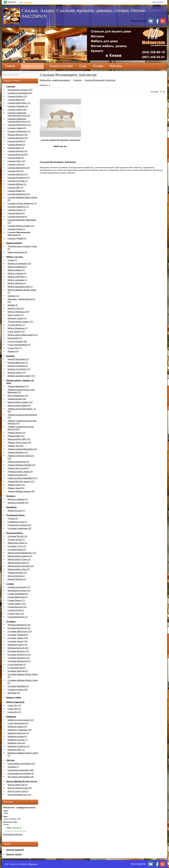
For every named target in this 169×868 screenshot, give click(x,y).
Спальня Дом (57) (16, 171)
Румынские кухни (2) (17, 522)
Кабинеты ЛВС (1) (16, 750)
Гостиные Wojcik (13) (17, 536)
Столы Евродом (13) (17, 664)
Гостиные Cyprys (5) (17, 546)
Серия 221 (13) (14, 705)
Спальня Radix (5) (16, 148)
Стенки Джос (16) (16, 613)
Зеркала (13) (13, 351)
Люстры (10, 760)
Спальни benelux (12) (17, 96)
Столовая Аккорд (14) (17, 641)
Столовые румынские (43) (19, 528)
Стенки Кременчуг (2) (18, 617)
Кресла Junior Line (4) (18, 785)
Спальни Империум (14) (19, 168)
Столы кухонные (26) (17, 341)
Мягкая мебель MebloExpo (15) (22, 553)
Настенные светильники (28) (21, 777)
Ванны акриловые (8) (17, 252)
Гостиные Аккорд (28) (18, 638)
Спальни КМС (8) (16, 158)
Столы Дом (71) (15, 348)
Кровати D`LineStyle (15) (19, 369)
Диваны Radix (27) (16, 436)
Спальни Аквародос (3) (18, 207)
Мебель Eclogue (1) (16, 510)
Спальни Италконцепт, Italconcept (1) (19, 234)
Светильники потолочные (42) (21, 763)
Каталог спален (14, 854)
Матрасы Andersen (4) (18, 499)
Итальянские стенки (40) (19, 590)
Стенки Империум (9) (17, 597)
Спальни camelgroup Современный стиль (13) (19, 120)
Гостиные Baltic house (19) (20, 631)
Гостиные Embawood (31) (19, 661)
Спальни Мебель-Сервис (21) (21, 226)
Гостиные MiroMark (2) (18, 686)
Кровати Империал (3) (18, 362)
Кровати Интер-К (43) (18, 135)
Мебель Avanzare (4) (17, 273)
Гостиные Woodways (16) (19, 654)
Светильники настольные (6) (21, 773)
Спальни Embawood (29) (19, 194)
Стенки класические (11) (19, 587)
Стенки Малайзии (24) (18, 594)
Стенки (10, 584)
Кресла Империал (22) (18, 395)
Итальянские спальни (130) (20, 90)
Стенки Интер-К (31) (17, 607)
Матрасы (11, 496)
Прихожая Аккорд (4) (17, 644)
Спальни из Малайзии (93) (20, 93)
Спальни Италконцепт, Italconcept (100, 80)
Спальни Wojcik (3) (16, 141)
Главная (10, 66)
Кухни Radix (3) (15, 338)
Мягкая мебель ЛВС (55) (19, 439)
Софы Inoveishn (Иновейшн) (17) (23, 478)
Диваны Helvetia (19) (17, 572)
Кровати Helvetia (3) (17, 579)
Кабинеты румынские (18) (20, 730)
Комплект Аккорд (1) (17, 318)
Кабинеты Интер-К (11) (18, 733)
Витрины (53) (14, 693)
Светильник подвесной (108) (21, 770)
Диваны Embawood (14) (18, 461)
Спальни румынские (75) (19, 131)
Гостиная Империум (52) (19, 628)
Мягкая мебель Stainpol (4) (20, 556)
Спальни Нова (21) (16, 213)
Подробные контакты (13, 834)
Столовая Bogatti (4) (17, 549)
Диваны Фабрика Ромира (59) (21, 491)
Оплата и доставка (61, 66)
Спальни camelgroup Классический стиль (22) (19, 114)
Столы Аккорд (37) (16, 331)
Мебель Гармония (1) (17, 280)
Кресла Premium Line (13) (19, 794)
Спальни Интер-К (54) (18, 138)
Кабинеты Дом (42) (16, 743)
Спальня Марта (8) (16, 99)
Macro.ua (33, 864)
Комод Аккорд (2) (16, 315)
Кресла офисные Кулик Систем (22, 781)
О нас (83, 66)
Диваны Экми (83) (16, 488)
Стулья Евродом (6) (17, 668)
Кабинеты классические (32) (21, 720)
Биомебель (11, 507)
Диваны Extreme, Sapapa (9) (20, 471)
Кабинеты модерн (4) (17, 736)
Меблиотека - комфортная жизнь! (55, 80)
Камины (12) (13, 296)
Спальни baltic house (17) (19, 103)
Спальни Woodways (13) (19, 177)
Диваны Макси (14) (16, 432)
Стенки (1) (12, 260)
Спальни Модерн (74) (17, 151)
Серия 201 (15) (14, 712)
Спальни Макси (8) (16, 191)
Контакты (116, 66)
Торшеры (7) (13, 767)
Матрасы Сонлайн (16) (18, 502)
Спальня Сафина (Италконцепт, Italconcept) (60, 140)
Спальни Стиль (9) (16, 164)
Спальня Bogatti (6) (16, 144)
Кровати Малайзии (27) (18, 359)
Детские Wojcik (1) (16, 539)
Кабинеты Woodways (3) (19, 746)
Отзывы (98, 66)
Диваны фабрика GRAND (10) (21, 465)
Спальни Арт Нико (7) (18, 181)
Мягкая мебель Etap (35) (19, 569)
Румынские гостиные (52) (19, 525)
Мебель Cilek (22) (16, 308)
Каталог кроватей (15, 850)
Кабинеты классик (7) (17, 740)
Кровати (10, 356)
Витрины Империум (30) (19, 625)
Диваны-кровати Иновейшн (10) (22, 449)
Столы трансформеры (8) (19, 345)
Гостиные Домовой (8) (18, 635)
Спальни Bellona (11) (17, 184)
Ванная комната (14, 243)
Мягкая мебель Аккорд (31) (20, 402)
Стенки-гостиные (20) (18, 689)
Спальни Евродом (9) (17, 216)
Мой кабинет (158, 2)
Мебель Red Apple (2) (17, 543)
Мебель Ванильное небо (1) (20, 286)
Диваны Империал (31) (18, 386)
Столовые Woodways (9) (19, 658)
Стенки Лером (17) (16, 600)
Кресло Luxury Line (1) (18, 791)
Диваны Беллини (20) (17, 475)
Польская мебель (15, 533)
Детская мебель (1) (16, 325)
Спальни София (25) (17, 128)
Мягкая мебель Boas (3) (18, 563)
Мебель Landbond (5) (17, 267)
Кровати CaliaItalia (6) (18, 366)
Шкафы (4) (13, 305)
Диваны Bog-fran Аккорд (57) (21, 481)
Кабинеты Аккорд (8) (17, 726)
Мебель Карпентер (15, 702)
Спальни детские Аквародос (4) (22, 203)
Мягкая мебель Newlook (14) (21, 566)
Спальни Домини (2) (17, 238)
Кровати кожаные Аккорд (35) (21, 376)
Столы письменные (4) (18, 723)
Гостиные (11, 621)
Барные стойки (14, 697)
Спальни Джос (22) (16, 161)
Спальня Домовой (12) (18, 106)
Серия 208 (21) (14, 709)
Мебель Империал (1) (17, 328)
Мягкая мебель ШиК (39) (19, 405)
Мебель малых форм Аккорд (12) (23, 335)
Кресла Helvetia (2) (16, 576)
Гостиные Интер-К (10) (18, 651)
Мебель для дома (15, 257)
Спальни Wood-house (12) (19, 125)
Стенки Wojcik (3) (16, 610)
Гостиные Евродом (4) (18, 671)
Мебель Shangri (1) (16, 270)
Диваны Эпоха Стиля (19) (19, 442)
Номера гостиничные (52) (19, 263)
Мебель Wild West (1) (17, 277)
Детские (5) (13, 518)
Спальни (11, 86)
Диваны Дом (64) (15, 446)
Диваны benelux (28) (17, 399)
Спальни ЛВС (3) (16, 187)
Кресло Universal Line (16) (20, 788)
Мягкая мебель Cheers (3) (19, 559)
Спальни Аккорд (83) (17, 109)
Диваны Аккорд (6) (16, 485)
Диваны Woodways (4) (18, 452)
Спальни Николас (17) (18, 174)
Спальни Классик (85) (18, 154)
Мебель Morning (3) (17, 283)
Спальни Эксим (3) (16, 229)
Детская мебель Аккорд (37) (20, 321)
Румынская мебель (16, 515)
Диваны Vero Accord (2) (18, 468)
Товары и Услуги (32, 66)
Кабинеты (11, 716)
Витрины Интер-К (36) (18, 648)
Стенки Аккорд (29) (17, 604)
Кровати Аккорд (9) (17, 372)
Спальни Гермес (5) (17, 210)
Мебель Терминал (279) (18, 312)
